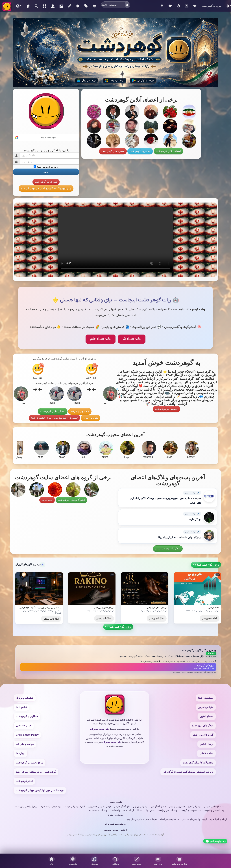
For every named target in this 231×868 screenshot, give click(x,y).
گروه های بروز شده (203, 735)
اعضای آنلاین (207, 716)
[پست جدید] (137, 861)
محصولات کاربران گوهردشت (198, 763)
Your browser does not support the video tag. (115, 240)
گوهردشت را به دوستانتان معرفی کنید (36, 772)
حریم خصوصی (24, 726)
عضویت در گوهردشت (113, 151)
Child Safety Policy (27, 735)
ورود (46, 172)
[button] (19, 6)
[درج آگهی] (158, 861)
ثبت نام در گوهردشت (46, 182)
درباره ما (20, 753)
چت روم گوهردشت (140, 151)
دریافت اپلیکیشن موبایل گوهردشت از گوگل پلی (188, 772)
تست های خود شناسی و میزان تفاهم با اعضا (54, 418)
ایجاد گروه (47, 500)
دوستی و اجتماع (115, 815)
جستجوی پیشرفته (80, 411)
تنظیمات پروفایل (25, 698)
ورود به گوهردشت (211, 6)
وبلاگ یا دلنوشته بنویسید (168, 548)
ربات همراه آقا (132, 339)
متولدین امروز (91, 418)
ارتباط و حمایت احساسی (115, 830)
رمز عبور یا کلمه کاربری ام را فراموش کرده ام (46, 188)
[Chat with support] (215, 841)
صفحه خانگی (206, 753)
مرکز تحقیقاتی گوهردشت (30, 763)
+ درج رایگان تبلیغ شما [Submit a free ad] (206, 565)
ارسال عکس (207, 744)
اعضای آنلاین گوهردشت (168, 151)
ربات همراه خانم (101, 339)
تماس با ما (21, 707)
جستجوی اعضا (206, 698)
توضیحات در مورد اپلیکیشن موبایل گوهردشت (40, 790)
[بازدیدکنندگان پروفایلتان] (179, 861)
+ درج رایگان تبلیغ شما (118, 627)
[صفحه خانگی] (52, 861)
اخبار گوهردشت (24, 781)
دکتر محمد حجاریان (100, 729)
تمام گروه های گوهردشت (71, 500)
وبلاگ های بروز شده (203, 726)
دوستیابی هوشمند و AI (115, 824)
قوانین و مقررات (25, 744)
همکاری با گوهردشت (27, 716)
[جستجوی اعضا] (116, 861)
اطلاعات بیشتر (51, 619)
